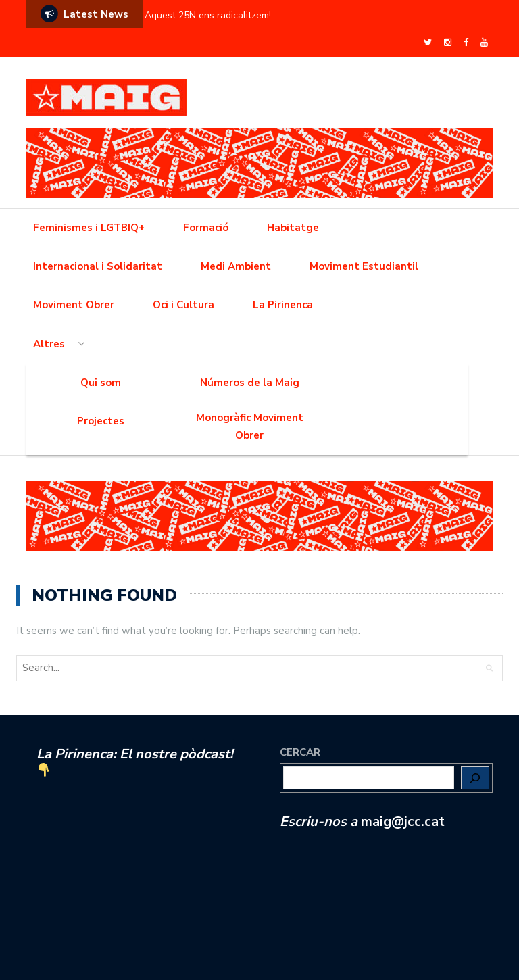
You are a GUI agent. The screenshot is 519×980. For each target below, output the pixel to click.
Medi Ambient (236, 266)
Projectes (101, 421)
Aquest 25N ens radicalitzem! (208, 15)
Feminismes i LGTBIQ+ (89, 228)
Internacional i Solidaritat (98, 266)
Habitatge (293, 228)
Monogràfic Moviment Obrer (250, 426)
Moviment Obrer (74, 305)
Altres (49, 344)
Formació (206, 228)
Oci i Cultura (183, 305)
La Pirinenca (283, 305)
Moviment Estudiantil (364, 266)
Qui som (101, 383)
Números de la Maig (250, 383)
